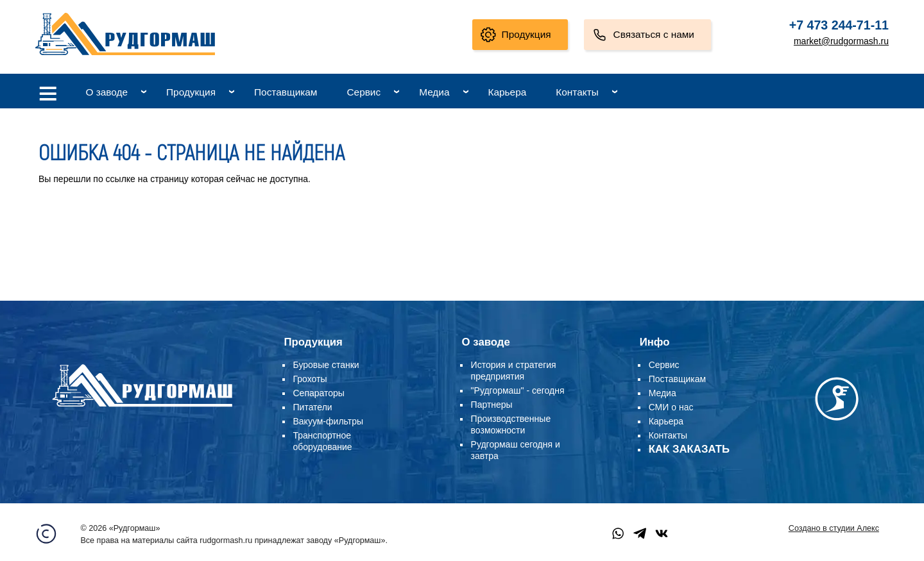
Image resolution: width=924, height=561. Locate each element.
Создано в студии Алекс (834, 528)
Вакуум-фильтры (329, 421)
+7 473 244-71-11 (839, 25)
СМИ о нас (671, 407)
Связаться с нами (654, 34)
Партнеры (492, 405)
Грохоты (310, 379)
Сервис (364, 92)
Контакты (577, 92)
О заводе (107, 92)
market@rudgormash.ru (841, 41)
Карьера (508, 92)
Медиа (434, 92)
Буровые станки (326, 365)
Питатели (313, 407)
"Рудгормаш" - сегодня (518, 390)
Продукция (526, 34)
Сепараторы (319, 393)
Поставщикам (286, 92)
